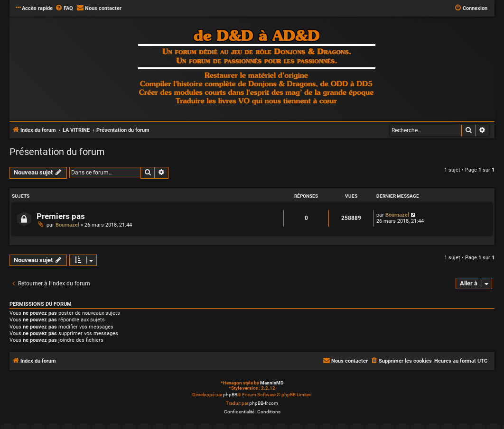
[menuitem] (64, 9)
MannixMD (272, 383)
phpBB (230, 395)
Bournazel (67, 225)
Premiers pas (61, 216)
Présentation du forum (57, 152)
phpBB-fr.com (264, 403)
